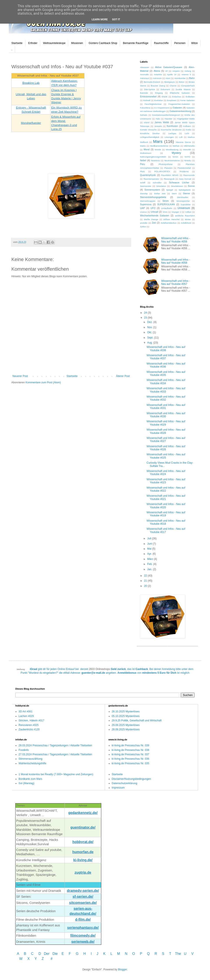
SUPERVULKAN (166, 204)
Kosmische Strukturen (171, 130)
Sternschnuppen (148, 201)
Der (47, 954)
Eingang (159, 93)
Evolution (158, 100)
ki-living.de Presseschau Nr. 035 (130, 763)
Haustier (168, 119)
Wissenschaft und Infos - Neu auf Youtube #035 (166, 373)
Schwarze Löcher (179, 182)
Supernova (146, 204)
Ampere (176, 71)
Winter (188, 219)
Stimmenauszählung (31, 759)
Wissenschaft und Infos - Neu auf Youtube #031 (166, 407)
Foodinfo (24, 750)
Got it (116, 19)
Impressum (118, 788)
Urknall (154, 212)
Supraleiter (186, 204)
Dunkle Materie (183, 89)
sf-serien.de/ (83, 897)
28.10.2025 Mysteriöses (126, 712)
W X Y (29, 959)
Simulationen (177, 186)
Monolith (187, 150)
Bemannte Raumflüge (136, 43)
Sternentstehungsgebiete (153, 197)
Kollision (187, 126)
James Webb (162, 122)
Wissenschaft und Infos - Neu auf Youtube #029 (166, 423)
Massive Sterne (183, 142)
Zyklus (143, 227)
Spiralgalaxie (185, 190)
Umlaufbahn (167, 208)
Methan (176, 146)
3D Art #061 (25, 712)
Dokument (165, 89)
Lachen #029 (26, 716)
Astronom (157, 78)
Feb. (150, 564)
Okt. (150, 332)
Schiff (143, 183)
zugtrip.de (83, 872)
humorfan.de (83, 852)
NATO (187, 157)
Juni (150, 544)
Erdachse (177, 97)
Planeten (168, 168)
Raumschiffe (161, 43)
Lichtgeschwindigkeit (150, 137)
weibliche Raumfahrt (185, 216)
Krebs (188, 130)
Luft (181, 137)
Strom (165, 201)
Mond (147, 149)
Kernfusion (172, 126)
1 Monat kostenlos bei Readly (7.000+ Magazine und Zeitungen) (56, 774)
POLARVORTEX (162, 171)
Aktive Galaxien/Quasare (169, 67)
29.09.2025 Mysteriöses (126, 725)
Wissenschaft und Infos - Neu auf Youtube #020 (166, 506)
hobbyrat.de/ (83, 842)
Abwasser (145, 67)
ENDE (165, 97)
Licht (187, 133)
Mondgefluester (31, 123)
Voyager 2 (176, 212)
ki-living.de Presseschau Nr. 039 (130, 745)
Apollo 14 (172, 75)
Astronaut (144, 78)
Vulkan (188, 212)
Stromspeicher (183, 201)
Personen (180, 43)
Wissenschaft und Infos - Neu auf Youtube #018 (166, 522)
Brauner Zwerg (158, 86)
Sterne (186, 193)
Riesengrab (169, 179)
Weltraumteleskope (54, 43)
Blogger (122, 969)
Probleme (184, 171)
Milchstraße (189, 146)
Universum (184, 208)
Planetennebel (184, 168)
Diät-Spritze (150, 89)
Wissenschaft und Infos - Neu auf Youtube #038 (166, 349)
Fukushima (145, 108)
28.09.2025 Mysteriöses (126, 729)
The (178, 954)
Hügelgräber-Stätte (186, 119)
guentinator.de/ (83, 827)
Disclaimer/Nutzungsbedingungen (131, 779)
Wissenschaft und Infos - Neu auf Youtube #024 (166, 473)
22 (146, 576)
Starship (144, 194)
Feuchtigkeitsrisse (153, 104)
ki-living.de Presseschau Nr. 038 (130, 750)
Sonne (191, 186)
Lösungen (169, 137)
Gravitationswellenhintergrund (166, 115)
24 (146, 313)
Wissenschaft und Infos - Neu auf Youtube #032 (166, 398)
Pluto (142, 171)
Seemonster (146, 186)
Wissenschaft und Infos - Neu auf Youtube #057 (176, 282)
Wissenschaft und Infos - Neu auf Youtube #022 (166, 489)
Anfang (188, 71)
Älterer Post (123, 376)
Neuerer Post (20, 376)
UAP (142, 208)
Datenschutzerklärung (125, 783)
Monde (158, 150)
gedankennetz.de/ (83, 813)
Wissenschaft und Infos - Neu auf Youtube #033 (166, 390)
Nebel (143, 160)
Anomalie (144, 75)
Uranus (143, 212)
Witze (194, 43)
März (150, 559)
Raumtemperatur (151, 179)
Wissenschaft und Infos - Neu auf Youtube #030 (166, 415)
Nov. (150, 327)
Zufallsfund (186, 223)
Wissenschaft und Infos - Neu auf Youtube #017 (166, 530)
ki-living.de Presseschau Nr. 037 (130, 754)
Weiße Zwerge (151, 219)
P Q (145, 954)
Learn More (100, 19)
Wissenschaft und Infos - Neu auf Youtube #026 (166, 448)
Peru (143, 164)
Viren (165, 212)
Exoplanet (172, 100)
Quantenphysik (148, 175)
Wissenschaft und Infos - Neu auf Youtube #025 (166, 456)
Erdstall (147, 100)
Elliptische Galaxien (180, 93)
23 (146, 318)
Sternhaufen (183, 197)
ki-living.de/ (83, 860)
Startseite (17, 43)
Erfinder (33, 43)
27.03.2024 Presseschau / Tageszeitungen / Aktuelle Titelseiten (55, 754)
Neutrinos (155, 160)
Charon (173, 86)
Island (147, 122)
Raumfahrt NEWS (170, 175)
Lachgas (172, 133)
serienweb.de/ (83, 942)
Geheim (144, 115)
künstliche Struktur (150, 133)
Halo (158, 119)
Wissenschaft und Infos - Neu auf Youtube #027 (166, 440)
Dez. (150, 322)
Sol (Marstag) (26, 783)
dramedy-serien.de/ (83, 891)
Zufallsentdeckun (169, 223)
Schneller (157, 183)
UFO (153, 208)
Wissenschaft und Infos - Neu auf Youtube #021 (166, 497)
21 (146, 581)
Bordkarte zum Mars (30, 779)
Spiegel (170, 190)
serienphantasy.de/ (83, 928)
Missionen (77, 43)
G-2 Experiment (162, 108)
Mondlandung (172, 150)
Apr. (150, 554)
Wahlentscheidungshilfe (32, 763)
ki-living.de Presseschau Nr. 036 (130, 759)
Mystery (176, 153)
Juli (150, 538)
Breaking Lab (31, 83)
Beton (182, 82)
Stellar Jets (160, 194)
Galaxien (178, 108)
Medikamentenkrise (159, 146)
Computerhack (188, 86)
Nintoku (188, 160)
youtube (144, 223)
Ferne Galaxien (187, 100)
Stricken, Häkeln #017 (31, 721)
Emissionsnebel (148, 96)
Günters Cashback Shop (103, 43)
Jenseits (158, 126)
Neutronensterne (172, 160)
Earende (144, 93)
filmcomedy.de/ (83, 935)
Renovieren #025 (29, 725)
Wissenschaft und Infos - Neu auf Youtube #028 (166, 431)
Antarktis (158, 75)
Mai (150, 549)
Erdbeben (190, 97)
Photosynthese (165, 164)
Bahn (192, 78)
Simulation (161, 186)
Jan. (150, 569)
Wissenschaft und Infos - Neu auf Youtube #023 (166, 481)
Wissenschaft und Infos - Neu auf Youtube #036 (166, 365)
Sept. (151, 338)
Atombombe (180, 78)
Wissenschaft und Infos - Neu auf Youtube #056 (176, 240)
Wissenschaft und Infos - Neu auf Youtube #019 (166, 514)
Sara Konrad (185, 179)
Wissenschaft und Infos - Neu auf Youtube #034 (166, 382)
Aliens (157, 71)
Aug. (150, 343)
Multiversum (146, 153)
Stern (174, 194)
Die (55, 954)
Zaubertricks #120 (29, 729)
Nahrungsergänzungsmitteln (153, 157)
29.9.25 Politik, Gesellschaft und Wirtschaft (137, 721)
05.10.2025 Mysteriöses (126, 716)
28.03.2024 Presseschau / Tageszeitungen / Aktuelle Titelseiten (55, 745)
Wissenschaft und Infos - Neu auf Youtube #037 (166, 357)
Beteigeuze (170, 82)
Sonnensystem (152, 190)
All (166, 71)
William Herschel (172, 219)
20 (146, 586)
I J (95, 954)
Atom (168, 78)
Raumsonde (189, 175)
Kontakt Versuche (148, 130)
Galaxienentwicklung (180, 111)
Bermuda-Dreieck (152, 82)
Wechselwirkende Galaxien (155, 216)
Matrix (143, 146)
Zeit (154, 223)
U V (189, 954)
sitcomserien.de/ (83, 903)
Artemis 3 (186, 75)
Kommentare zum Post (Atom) (43, 382)
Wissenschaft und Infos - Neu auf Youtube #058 (176, 261)
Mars (158, 141)
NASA (175, 157)
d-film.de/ (83, 920)
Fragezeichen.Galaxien (179, 104)
